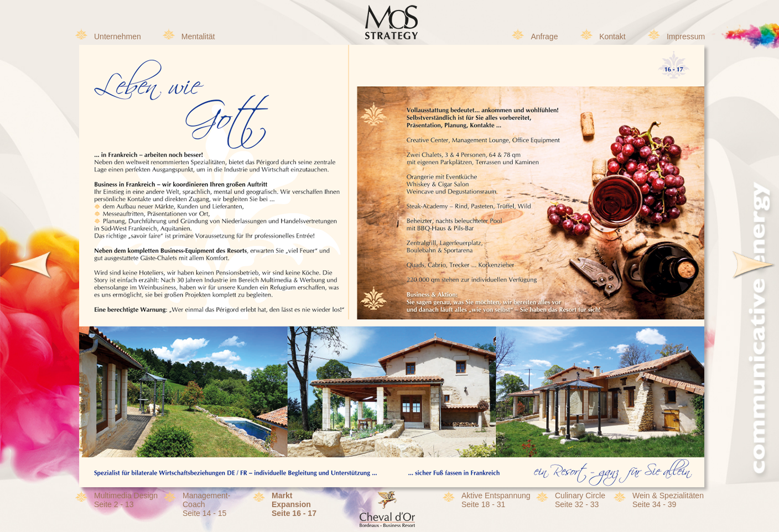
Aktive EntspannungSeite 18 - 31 (496, 500)
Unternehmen (118, 36)
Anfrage (544, 36)
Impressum (686, 36)
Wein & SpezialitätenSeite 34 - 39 (668, 500)
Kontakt (612, 36)
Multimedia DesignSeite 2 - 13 (126, 500)
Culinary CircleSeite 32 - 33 (580, 500)
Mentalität (198, 36)
